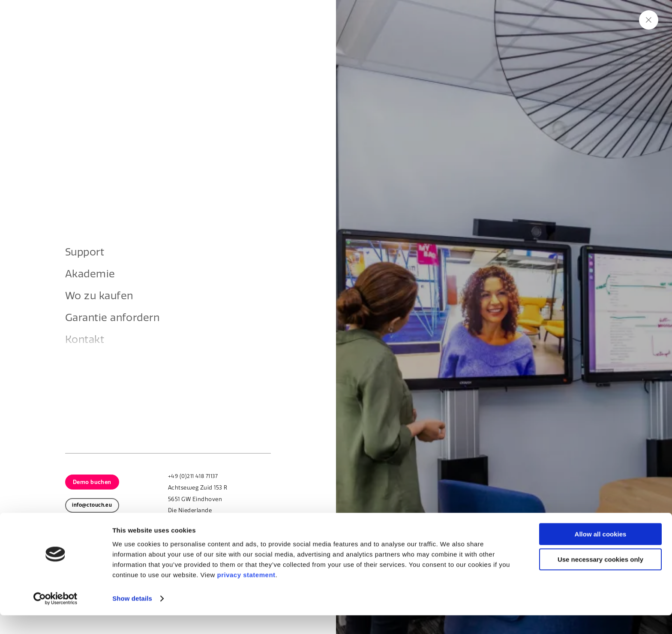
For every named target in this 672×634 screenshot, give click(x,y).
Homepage (120, 355)
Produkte (130, 35)
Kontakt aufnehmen (136, 389)
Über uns (298, 35)
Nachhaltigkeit (535, 9)
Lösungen (185, 35)
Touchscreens (125, 366)
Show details (132, 617)
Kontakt (603, 35)
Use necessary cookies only (600, 578)
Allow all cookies (601, 553)
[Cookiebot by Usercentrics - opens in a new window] (55, 617)
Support (580, 9)
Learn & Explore (365, 35)
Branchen (242, 35)
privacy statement (246, 593)
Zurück (112, 410)
